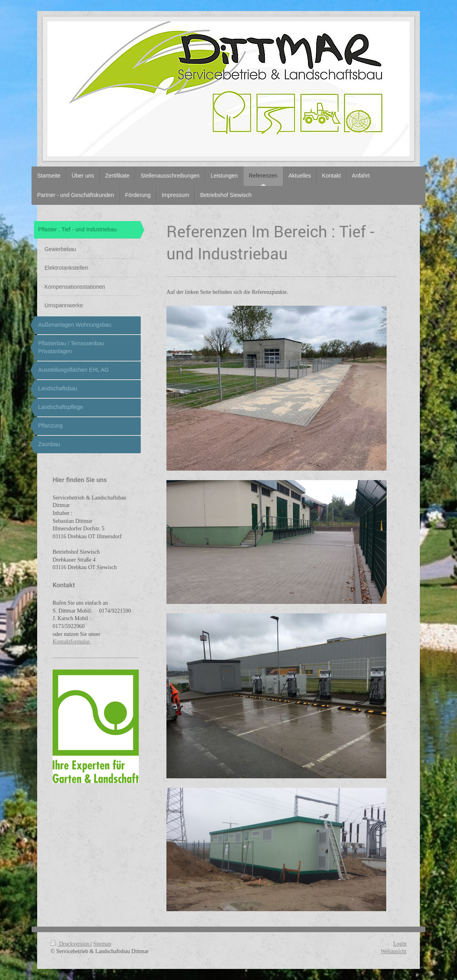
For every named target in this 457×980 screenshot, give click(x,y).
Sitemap (102, 944)
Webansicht (394, 951)
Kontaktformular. (72, 642)
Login (400, 944)
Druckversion (71, 944)
